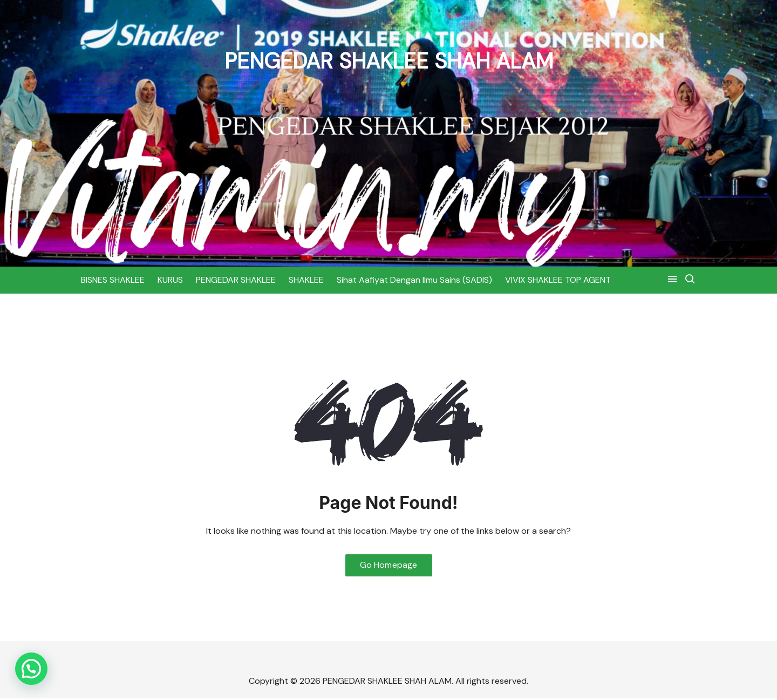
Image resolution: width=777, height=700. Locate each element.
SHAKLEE (306, 280)
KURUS (170, 280)
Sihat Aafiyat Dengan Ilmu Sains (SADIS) (414, 280)
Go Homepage (389, 566)
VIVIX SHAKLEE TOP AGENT (558, 280)
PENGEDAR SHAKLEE (236, 280)
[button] (31, 669)
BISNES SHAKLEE (113, 280)
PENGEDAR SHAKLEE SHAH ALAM (389, 61)
